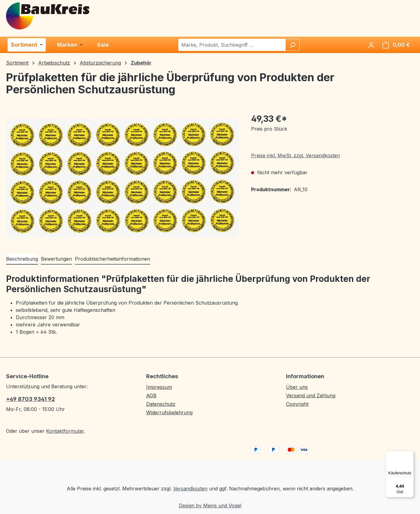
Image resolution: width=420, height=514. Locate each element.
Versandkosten (190, 489)
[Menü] (410, 454)
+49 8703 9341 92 (30, 399)
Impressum (159, 387)
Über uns (297, 387)
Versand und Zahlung (311, 396)
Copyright (297, 404)
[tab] (22, 259)
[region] (123, 178)
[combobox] (232, 45)
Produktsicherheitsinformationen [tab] (113, 259)
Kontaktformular (65, 431)
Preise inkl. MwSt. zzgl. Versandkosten (296, 155)
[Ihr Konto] (371, 45)
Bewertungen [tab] (56, 259)
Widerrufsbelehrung (169, 412)
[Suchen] (292, 45)
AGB (151, 396)
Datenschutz (161, 404)
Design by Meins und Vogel (210, 506)
